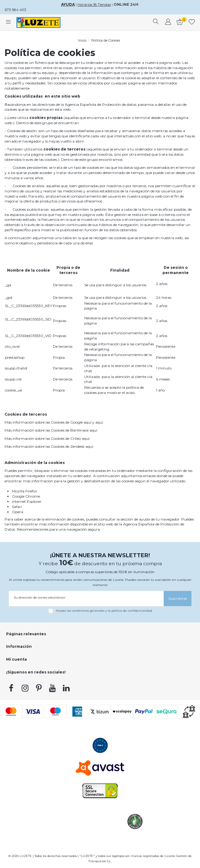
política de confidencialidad (132, 610)
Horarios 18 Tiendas (94, 4)
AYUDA (68, 4)
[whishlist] (192, 23)
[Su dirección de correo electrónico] (86, 597)
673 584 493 (15, 10)
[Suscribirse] (178, 598)
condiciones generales (88, 610)
